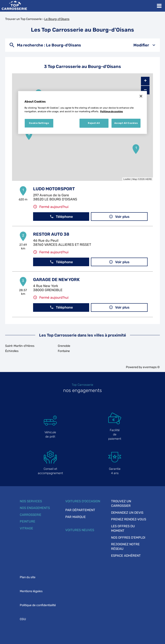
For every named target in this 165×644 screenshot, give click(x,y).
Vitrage (26, 528)
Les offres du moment (123, 528)
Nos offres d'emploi (128, 538)
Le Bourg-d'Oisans (57, 19)
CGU (23, 619)
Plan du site (28, 577)
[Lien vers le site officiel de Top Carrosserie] (14, 6)
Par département (80, 510)
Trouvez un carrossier (121, 503)
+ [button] (145, 81)
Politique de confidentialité (38, 605)
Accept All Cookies (126, 123)
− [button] (145, 90)
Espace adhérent (126, 556)
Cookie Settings (39, 123)
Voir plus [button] (119, 217)
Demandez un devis (127, 513)
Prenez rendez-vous (129, 519)
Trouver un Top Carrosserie (23, 19)
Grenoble (64, 346)
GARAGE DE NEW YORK (56, 280)
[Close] (141, 96)
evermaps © (151, 367)
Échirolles (12, 351)
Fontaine (64, 351)
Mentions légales (31, 591)
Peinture (27, 521)
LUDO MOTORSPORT (54, 189)
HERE (149, 179)
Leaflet (127, 179)
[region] (82, 112)
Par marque (76, 517)
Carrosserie (31, 515)
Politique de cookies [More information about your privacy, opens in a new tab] (112, 111)
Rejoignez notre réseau (125, 546)
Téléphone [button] (61, 217)
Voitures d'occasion (83, 501)
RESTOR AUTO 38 (51, 234)
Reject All (94, 123)
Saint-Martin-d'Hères (20, 346)
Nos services (31, 501)
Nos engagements (35, 508)
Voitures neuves (80, 530)
